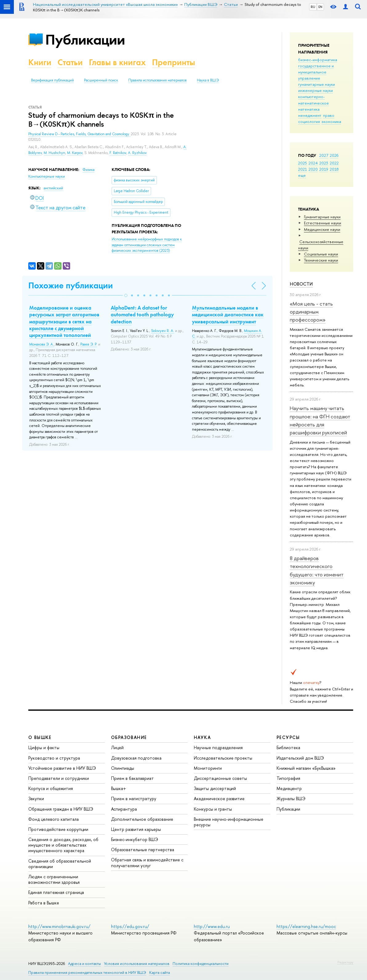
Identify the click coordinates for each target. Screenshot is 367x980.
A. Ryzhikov (137, 153)
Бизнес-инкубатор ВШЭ (135, 839)
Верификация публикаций (52, 80)
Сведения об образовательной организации (60, 864)
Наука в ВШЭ (208, 80)
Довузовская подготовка (136, 758)
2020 (313, 169)
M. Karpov (75, 153)
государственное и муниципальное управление (316, 72)
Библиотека (288, 747)
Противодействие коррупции (58, 829)
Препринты (174, 62)
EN (320, 7)
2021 (303, 169)
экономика (331, 121)
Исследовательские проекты (223, 758)
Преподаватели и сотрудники (59, 778)
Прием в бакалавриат (132, 778)
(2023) (147, 245)
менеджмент (310, 115)
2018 (334, 169)
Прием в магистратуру (134, 798)
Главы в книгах (117, 62)
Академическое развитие (219, 798)
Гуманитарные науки (322, 217)
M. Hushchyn (54, 153)
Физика (88, 170)
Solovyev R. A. (163, 331)
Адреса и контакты (84, 964)
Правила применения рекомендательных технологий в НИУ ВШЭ (87, 972)
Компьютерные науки (47, 176)
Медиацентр (289, 788)
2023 (324, 163)
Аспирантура (124, 809)
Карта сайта (160, 972)
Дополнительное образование (142, 819)
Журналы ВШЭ (291, 798)
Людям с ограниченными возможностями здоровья (54, 879)
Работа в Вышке (44, 903)
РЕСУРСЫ (288, 737)
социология (309, 121)
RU (313, 7)
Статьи (70, 62)
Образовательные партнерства (143, 850)
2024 (313, 163)
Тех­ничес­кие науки (321, 260)
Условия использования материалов (137, 964)
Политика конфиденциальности (201, 964)
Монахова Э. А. (42, 344)
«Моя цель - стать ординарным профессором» (311, 312)
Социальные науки (321, 254)
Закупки (36, 798)
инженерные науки (315, 90)
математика (309, 109)
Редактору (345, 962)
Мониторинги (208, 768)
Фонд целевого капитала (54, 819)
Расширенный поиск (101, 80)
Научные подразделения (218, 747)
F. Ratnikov (118, 153)
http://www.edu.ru (212, 926)
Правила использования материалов (158, 80)
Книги (40, 62)
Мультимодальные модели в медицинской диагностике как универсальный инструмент (228, 314)
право (329, 115)
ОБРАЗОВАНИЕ (129, 737)
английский (53, 188)
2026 (334, 155)
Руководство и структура (54, 758)
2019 (324, 169)
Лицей (117, 747)
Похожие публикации (71, 285)
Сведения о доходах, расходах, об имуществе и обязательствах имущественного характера (63, 845)
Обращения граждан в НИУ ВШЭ (61, 809)
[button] (126, 295)
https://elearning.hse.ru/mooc (306, 926)
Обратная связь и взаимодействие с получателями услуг (147, 862)
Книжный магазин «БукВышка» (306, 768)
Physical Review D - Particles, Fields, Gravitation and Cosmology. (80, 134)
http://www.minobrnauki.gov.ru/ (59, 926)
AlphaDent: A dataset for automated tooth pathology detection (142, 314)
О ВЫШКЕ (40, 737)
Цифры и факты (44, 747)
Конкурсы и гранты (213, 809)
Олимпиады (123, 768)
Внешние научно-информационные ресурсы (229, 822)
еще (302, 175)
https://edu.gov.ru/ (130, 926)
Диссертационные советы (220, 778)
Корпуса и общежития (51, 788)
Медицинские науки (322, 229)
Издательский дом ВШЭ (300, 758)
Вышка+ (119, 788)
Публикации (85, 40)
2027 (324, 155)
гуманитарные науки (317, 84)
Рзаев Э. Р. (89, 344)
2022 (334, 163)
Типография (288, 778)
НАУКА (202, 737)
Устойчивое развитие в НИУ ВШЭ (62, 768)
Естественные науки (323, 223)
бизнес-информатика (318, 60)
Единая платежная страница (56, 892)
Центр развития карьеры (136, 829)
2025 (303, 163)
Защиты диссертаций (215, 788)
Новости (301, 284)
